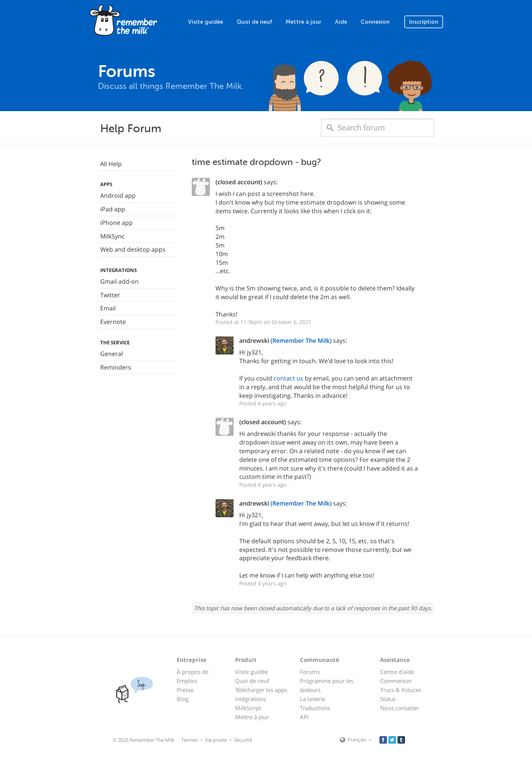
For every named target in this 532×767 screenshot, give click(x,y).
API (304, 717)
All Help (111, 164)
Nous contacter (400, 708)
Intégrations (251, 699)
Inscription (424, 22)
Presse (185, 690)
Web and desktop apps (133, 249)
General (112, 354)
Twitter (110, 295)
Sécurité (243, 740)
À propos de (193, 672)
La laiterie (313, 699)
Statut (388, 699)
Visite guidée (206, 22)
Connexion (375, 22)
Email (108, 308)
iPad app (113, 209)
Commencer (396, 681)
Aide (341, 22)
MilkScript (248, 708)
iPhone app (116, 223)
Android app (118, 196)
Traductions (315, 708)
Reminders (116, 367)
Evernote (113, 322)
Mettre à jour (303, 22)
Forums (310, 672)
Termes (190, 740)
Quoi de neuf (254, 22)
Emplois (187, 681)
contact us (288, 378)
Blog (183, 699)
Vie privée (216, 740)
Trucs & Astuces (401, 690)
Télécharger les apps (261, 690)
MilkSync (112, 236)
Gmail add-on (119, 281)
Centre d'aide (397, 672)
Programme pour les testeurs (327, 685)
